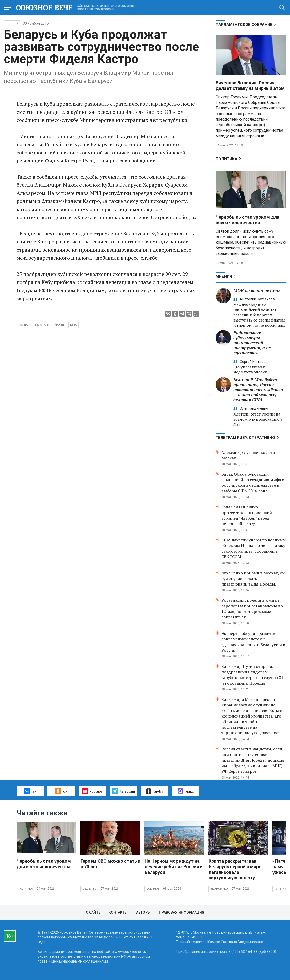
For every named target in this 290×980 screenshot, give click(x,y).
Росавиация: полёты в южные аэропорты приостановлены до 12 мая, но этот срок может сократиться (252, 609)
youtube (92, 791)
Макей (59, 325)
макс (186, 791)
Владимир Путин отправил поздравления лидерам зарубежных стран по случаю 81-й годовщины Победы (253, 675)
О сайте (93, 912)
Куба (74, 325)
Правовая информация (182, 912)
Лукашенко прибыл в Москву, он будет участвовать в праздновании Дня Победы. (253, 578)
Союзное (153, 889)
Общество (90, 889)
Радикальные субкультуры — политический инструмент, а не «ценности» (252, 343)
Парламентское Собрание (244, 25)
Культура (281, 889)
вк (30, 791)
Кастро (23, 325)
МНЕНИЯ (224, 276)
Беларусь (42, 325)
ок (61, 791)
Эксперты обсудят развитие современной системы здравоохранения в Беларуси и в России (253, 642)
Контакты (118, 912)
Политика (227, 159)
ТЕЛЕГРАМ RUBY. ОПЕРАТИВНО (245, 438)
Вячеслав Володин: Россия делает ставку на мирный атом (250, 86)
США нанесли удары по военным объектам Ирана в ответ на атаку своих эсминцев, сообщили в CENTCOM (254, 548)
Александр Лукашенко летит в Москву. (251, 455)
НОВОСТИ (12, 23)
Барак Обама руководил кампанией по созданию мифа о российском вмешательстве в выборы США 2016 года (253, 482)
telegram (123, 791)
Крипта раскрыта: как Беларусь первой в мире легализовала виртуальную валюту (235, 869)
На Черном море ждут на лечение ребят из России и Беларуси (174, 867)
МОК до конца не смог (256, 290)
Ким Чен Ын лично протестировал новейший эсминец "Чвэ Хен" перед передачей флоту (247, 515)
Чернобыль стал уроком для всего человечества (247, 220)
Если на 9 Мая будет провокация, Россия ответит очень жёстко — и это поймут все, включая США (258, 390)
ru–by (154, 791)
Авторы (143, 912)
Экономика (219, 889)
